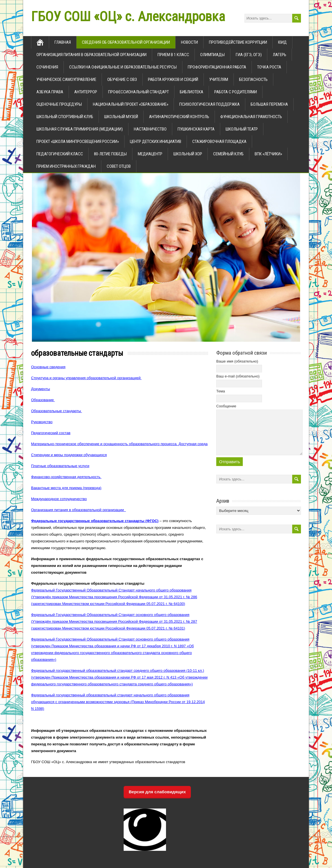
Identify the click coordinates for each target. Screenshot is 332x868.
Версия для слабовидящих (157, 792)
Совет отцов (119, 166)
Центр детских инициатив (156, 142)
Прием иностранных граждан (66, 166)
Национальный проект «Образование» (131, 104)
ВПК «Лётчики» (268, 154)
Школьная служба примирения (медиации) (80, 129)
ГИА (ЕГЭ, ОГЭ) (249, 55)
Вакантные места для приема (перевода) (66, 488)
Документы (41, 389)
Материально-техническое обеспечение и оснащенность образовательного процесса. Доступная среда (119, 444)
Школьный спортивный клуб (65, 117)
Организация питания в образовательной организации (91, 55)
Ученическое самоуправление (66, 79)
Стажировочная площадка (219, 142)
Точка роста (269, 67)
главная (63, 42)
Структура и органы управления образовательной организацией (86, 378)
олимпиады (212, 55)
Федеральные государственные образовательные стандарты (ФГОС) (95, 521)
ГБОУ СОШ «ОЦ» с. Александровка (128, 16)
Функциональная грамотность (251, 117)
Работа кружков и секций (173, 79)
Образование (43, 400)
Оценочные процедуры (59, 104)
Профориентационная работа (217, 67)
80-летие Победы (110, 154)
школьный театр (242, 129)
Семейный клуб (228, 154)
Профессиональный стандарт (138, 92)
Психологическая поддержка (209, 104)
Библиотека (192, 92)
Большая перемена (269, 104)
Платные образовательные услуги (60, 466)
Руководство (42, 422)
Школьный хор (188, 154)
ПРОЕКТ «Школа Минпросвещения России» (78, 142)
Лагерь (279, 55)
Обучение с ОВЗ (122, 79)
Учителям (219, 79)
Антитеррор (86, 92)
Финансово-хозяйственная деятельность (66, 477)
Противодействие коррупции (238, 42)
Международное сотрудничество (59, 499)
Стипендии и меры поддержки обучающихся (69, 455)
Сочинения (47, 67)
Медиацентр (150, 154)
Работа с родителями (236, 92)
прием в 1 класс (173, 55)
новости (189, 42)
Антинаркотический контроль (179, 117)
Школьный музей (121, 117)
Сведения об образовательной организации (126, 42)
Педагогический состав (51, 433)
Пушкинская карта (196, 129)
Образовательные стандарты (56, 411)
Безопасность (253, 79)
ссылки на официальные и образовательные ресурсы (123, 67)
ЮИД (282, 42)
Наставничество (150, 129)
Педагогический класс (60, 154)
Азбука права (50, 92)
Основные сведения (48, 367)
